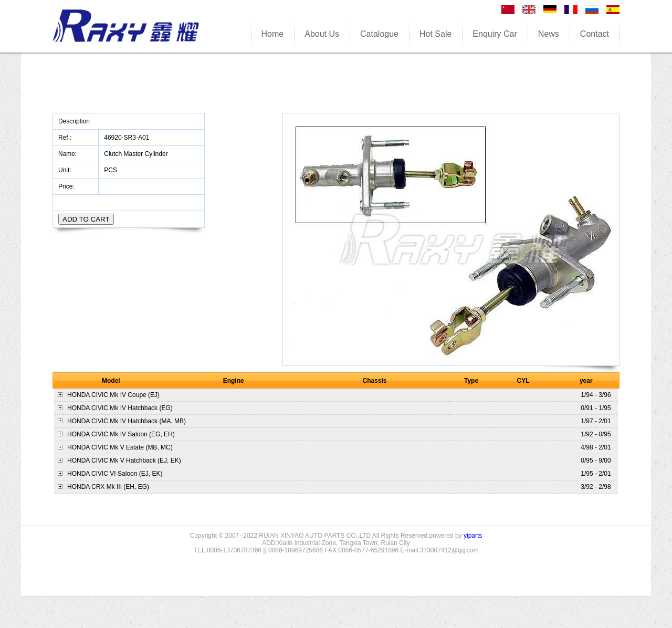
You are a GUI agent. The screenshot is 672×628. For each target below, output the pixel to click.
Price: (67, 186)
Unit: (66, 170)
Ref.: (66, 138)
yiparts (473, 536)
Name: (69, 154)
